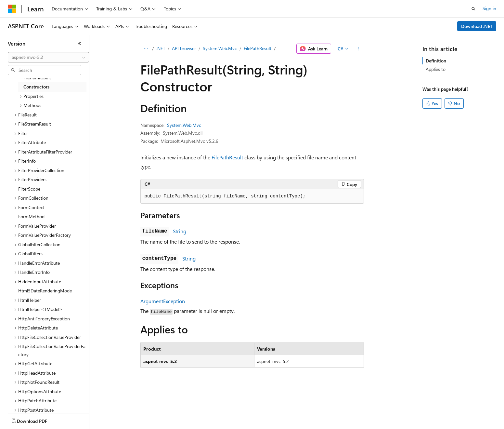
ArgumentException (163, 301)
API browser (184, 48)
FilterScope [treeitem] (29, 189)
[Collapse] (80, 44)
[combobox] (48, 57)
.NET (161, 48)
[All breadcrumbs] (146, 49)
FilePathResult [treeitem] (37, 78)
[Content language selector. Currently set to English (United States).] (38, 420)
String (180, 231)
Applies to (436, 69)
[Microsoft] (12, 9)
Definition (436, 61)
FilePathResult (258, 48)
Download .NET (477, 26)
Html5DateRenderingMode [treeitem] (45, 291)
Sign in (489, 8)
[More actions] (358, 49)
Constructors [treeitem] (36, 87)
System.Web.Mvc (220, 48)
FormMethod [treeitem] (31, 216)
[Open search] (473, 9)
